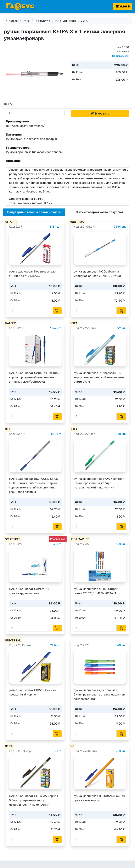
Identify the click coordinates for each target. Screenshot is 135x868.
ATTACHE (11, 222)
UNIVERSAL (13, 641)
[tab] (34, 212)
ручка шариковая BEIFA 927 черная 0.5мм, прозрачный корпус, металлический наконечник (33, 800)
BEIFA (84, 21)
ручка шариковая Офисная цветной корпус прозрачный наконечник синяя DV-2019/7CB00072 (34, 377)
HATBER (10, 323)
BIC (7, 429)
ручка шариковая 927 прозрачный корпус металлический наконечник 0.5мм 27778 (99, 377)
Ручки (26, 21)
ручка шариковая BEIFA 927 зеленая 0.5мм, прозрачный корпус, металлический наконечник (99, 483)
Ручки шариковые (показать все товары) (35, 152)
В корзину (100, 113)
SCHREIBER (13, 539)
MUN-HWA (77, 222)
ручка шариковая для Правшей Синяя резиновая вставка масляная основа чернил (99, 695)
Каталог (14, 21)
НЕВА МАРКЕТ (79, 539)
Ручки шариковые (66, 21)
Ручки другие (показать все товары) (31, 139)
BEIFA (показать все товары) (26, 126)
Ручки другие (43, 21)
